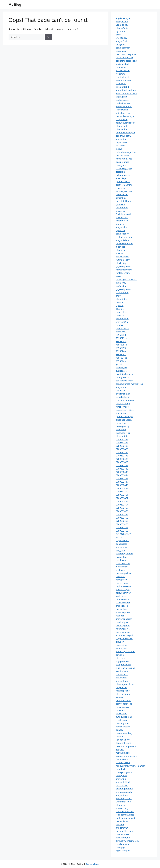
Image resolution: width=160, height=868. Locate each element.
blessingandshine (125, 684)
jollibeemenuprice (125, 815)
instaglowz (121, 678)
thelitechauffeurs (125, 244)
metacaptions (123, 691)
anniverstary (122, 808)
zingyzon (120, 550)
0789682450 (122, 492)
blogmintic (121, 299)
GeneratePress (93, 864)
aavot (119, 276)
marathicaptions (124, 270)
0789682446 (122, 479)
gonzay (119, 730)
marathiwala (122, 821)
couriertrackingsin (125, 811)
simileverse (122, 596)
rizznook (120, 616)
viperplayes (122, 178)
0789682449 (122, 488)
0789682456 (122, 511)
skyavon (120, 697)
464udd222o (122, 319)
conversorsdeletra (125, 400)
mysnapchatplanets (126, 746)
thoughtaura (122, 377)
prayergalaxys (123, 707)
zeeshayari (121, 560)
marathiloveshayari (126, 116)
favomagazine (123, 625)
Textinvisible (122, 217)
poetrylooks (122, 583)
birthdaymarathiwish (126, 279)
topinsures (121, 67)
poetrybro (121, 165)
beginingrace (123, 162)
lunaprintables (123, 407)
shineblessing (123, 113)
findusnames (122, 834)
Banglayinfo (122, 22)
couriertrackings (124, 77)
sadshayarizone (124, 191)
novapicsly (121, 423)
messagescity (123, 426)
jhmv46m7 (121, 332)
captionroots (122, 540)
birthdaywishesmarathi (128, 841)
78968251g (121, 345)
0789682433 (122, 439)
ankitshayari (122, 828)
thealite (120, 736)
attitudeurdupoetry (126, 123)
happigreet (121, 97)
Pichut (119, 537)
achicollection (123, 563)
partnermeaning (124, 185)
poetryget (121, 847)
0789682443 (122, 472)
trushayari (121, 188)
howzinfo (120, 576)
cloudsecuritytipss (125, 410)
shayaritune (122, 795)
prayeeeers (122, 687)
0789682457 (122, 514)
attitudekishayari (124, 635)
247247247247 (123, 534)
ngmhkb (120, 325)
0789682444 (122, 475)
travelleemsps (123, 632)
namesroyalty (123, 851)
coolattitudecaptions (126, 61)
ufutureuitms (123, 599)
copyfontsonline (124, 704)
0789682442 (122, 469)
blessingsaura (123, 694)
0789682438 (122, 456)
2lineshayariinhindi (126, 651)
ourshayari (121, 368)
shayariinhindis (124, 782)
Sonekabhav (122, 25)
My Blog (15, 4)
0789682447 (122, 482)
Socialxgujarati (123, 214)
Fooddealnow (123, 740)
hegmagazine (123, 629)
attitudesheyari (123, 593)
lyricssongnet (123, 567)
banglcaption (123, 234)
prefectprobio (123, 103)
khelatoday (121, 38)
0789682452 (122, 498)
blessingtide (122, 436)
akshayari (121, 570)
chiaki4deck (122, 606)
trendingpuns (123, 723)
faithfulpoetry (123, 260)
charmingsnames (125, 554)
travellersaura (123, 603)
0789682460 (122, 524)
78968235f (121, 341)
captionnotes (122, 100)
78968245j (121, 355)
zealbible (120, 172)
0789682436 (122, 449)
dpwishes (121, 230)
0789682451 (122, 495)
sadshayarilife (123, 762)
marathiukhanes (124, 201)
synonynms (122, 648)
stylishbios (121, 198)
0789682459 (122, 521)
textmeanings (123, 433)
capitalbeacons (123, 586)
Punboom (121, 430)
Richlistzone (122, 110)
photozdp (121, 250)
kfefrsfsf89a (122, 322)
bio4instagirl (122, 263)
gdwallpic (121, 655)
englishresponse (124, 638)
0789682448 (122, 485)
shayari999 (121, 41)
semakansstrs (123, 727)
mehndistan (122, 609)
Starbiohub (122, 413)
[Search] (49, 37)
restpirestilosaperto (126, 54)
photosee (121, 805)
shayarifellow (123, 240)
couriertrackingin (125, 381)
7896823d (121, 335)
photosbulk (122, 126)
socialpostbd (122, 64)
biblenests (121, 658)
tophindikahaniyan (125, 133)
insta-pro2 (121, 283)
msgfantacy (122, 221)
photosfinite (122, 28)
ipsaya (119, 149)
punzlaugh (121, 714)
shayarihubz (122, 681)
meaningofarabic (125, 789)
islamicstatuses (124, 80)
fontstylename (123, 273)
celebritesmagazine (126, 152)
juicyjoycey (121, 580)
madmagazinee (124, 573)
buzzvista (121, 146)
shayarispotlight (124, 619)
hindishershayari (124, 57)
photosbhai (122, 129)
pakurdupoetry (123, 136)
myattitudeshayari (125, 374)
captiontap (121, 720)
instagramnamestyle (126, 756)
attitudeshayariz (124, 237)
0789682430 (122, 462)
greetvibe (121, 204)
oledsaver (121, 390)
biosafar (120, 825)
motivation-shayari (125, 818)
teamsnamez (122, 155)
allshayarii (121, 84)
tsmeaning (121, 645)
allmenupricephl (124, 792)
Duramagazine (123, 802)
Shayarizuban (123, 70)
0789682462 (122, 531)
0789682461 (122, 527)
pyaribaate (121, 371)
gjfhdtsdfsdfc (123, 328)
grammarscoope (124, 416)
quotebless (121, 312)
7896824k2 (121, 358)
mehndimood (123, 753)
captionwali (122, 142)
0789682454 (122, 505)
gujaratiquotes (123, 266)
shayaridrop (122, 547)
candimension (123, 844)
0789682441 (122, 465)
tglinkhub (121, 31)
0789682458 (122, 518)
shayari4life (122, 119)
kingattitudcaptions (126, 90)
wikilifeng (121, 74)
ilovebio (120, 309)
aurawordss (122, 674)
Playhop (120, 749)
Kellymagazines (124, 798)
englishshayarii (123, 394)
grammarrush (123, 181)
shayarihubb (122, 292)
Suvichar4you (123, 590)
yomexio (120, 224)
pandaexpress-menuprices (129, 384)
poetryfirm (121, 776)
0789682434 (122, 443)
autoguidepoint (124, 717)
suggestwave (123, 661)
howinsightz (122, 622)
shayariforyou (123, 838)
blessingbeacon (124, 420)
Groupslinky (122, 759)
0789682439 (122, 459)
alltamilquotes (123, 612)
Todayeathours (123, 743)
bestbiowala (122, 195)
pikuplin (120, 642)
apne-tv (120, 305)
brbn (118, 35)
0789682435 (122, 446)
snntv (119, 296)
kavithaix (120, 211)
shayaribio (121, 779)
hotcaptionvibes (124, 159)
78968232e (121, 338)
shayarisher (122, 227)
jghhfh (119, 364)
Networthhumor (124, 106)
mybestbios (122, 557)
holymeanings (123, 403)
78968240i (121, 351)
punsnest (121, 710)
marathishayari (123, 701)
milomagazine (123, 175)
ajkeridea (121, 247)
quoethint (121, 315)
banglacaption (123, 48)
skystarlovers (122, 671)
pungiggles (122, 544)
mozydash (121, 44)
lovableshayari (123, 397)
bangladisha (122, 51)
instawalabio (122, 257)
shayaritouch (122, 387)
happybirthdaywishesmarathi (131, 766)
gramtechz (121, 769)
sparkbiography (124, 168)
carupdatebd (122, 87)
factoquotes (122, 208)
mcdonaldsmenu (124, 831)
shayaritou (121, 139)
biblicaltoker (122, 785)
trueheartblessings (125, 668)
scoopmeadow (123, 665)
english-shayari (124, 18)
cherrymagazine (124, 772)
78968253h (121, 348)
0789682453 (122, 501)
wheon (119, 253)
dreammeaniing (124, 733)
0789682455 (122, 508)
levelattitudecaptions (126, 93)
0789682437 (122, 452)
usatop (119, 302)
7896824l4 (121, 361)
